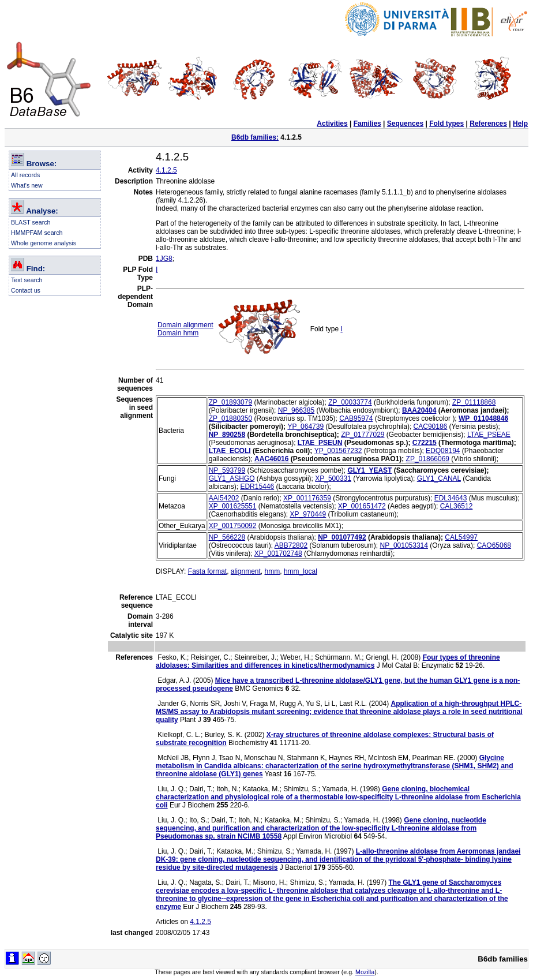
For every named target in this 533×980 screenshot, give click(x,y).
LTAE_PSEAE (489, 435)
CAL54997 (461, 537)
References (488, 124)
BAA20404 (419, 410)
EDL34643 (451, 498)
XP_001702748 (278, 553)
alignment (246, 571)
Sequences (405, 124)
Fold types (446, 124)
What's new (27, 185)
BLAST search (31, 222)
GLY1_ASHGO (232, 478)
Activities (332, 124)
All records (25, 175)
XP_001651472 (362, 506)
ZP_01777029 (363, 435)
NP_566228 (227, 537)
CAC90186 (431, 427)
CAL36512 (457, 506)
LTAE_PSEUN (320, 443)
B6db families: (255, 137)
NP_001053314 (404, 545)
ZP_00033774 (350, 402)
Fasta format (207, 571)
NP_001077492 (342, 537)
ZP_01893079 (230, 402)
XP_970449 (308, 514)
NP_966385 (296, 410)
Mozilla (365, 972)
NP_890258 (227, 435)
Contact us (26, 290)
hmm (273, 571)
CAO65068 (494, 545)
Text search (27, 280)
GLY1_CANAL (439, 478)
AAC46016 (271, 459)
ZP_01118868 (474, 402)
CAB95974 (356, 418)
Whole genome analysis (44, 243)
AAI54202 (224, 498)
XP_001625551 (233, 506)
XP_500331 (333, 478)
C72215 (425, 443)
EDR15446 (257, 487)
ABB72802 (291, 545)
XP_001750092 (233, 526)
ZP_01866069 (428, 459)
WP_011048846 (483, 418)
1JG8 (164, 259)
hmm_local (301, 571)
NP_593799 (227, 470)
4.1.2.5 (166, 170)
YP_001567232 (338, 451)
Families (367, 124)
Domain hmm (178, 333)
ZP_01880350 (230, 418)
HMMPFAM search (37, 233)
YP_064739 (305, 427)
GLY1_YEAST (370, 470)
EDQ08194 (443, 451)
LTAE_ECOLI (230, 451)
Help (520, 124)
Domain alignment (185, 325)
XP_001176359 (307, 498)
